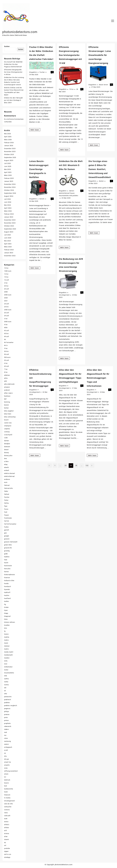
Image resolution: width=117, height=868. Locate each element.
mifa (6, 661)
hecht (6, 563)
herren (6, 572)
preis (6, 718)
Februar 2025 (9, 178)
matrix (6, 649)
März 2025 (8, 175)
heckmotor (8, 566)
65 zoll (7, 366)
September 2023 (10, 229)
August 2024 (9, 196)
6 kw (6, 363)
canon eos (8, 423)
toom (6, 792)
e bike (6, 462)
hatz (6, 560)
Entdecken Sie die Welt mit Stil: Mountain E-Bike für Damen (71, 165)
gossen (7, 539)
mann (6, 643)
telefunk (7, 780)
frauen (72, 193)
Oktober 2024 (9, 190)
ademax (7, 375)
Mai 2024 (7, 205)
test (6, 786)
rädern (6, 729)
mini (6, 664)
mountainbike (64, 196)
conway (7, 432)
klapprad (7, 616)
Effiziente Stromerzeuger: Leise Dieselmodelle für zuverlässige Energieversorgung (100, 55)
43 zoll (7, 331)
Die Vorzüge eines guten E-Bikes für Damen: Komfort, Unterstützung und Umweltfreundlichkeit (100, 169)
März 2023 (8, 247)
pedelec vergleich (11, 706)
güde (6, 554)
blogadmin (33, 72)
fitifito (6, 503)
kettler (7, 601)
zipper (6, 851)
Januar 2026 (9, 146)
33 (65, 465)
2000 (6, 292)
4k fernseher (9, 343)
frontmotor (8, 518)
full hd (6, 521)
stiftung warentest (11, 771)
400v (6, 328)
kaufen (7, 596)
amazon (7, 387)
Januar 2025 (9, 181)
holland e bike (9, 581)
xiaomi (7, 840)
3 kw (6, 319)
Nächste (93, 466)
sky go (7, 759)
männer (7, 646)
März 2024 (8, 211)
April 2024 (8, 208)
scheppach (8, 747)
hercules (7, 569)
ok (5, 691)
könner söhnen (9, 622)
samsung (7, 741)
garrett (7, 530)
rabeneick (8, 726)
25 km (6, 307)
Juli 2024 (7, 199)
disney (7, 453)
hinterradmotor (9, 575)
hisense (7, 578)
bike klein (8, 414)
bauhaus (7, 396)
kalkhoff (7, 593)
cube (6, 438)
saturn (6, 744)
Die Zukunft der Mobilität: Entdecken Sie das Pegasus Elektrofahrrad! (13, 64)
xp (5, 843)
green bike (8, 545)
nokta (6, 682)
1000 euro (8, 271)
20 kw (6, 286)
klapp (6, 613)
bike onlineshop (10, 417)
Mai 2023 (7, 241)
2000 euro (8, 295)
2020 (6, 298)
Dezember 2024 (10, 184)
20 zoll (7, 289)
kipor (6, 610)
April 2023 (8, 244)
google (7, 536)
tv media (7, 798)
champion (8, 426)
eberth (6, 468)
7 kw (6, 369)
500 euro (7, 357)
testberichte (9, 789)
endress (7, 479)
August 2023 (9, 232)
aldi (5, 381)
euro (6, 482)
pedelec (75, 196)
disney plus (8, 456)
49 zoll (7, 337)
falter (6, 491)
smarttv (7, 765)
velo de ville (8, 804)
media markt (9, 652)
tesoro (6, 783)
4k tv (6, 346)
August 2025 (9, 161)
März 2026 (8, 140)
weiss (6, 822)
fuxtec (6, 527)
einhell (7, 471)
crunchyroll (8, 435)
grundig (7, 551)
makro (6, 640)
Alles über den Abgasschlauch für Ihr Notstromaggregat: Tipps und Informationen (98, 378)
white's (7, 825)
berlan (6, 408)
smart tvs (8, 762)
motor (6, 670)
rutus (6, 738)
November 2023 (10, 223)
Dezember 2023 (10, 220)
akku (6, 378)
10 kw (6, 268)
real (5, 732)
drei (5, 459)
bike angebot (9, 411)
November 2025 (10, 152)
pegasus (7, 709)
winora (7, 834)
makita (7, 637)
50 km (6, 351)
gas (5, 533)
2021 (6, 301)
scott (6, 750)
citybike (7, 429)
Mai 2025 (7, 169)
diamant (7, 447)
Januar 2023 (9, 253)
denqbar (7, 444)
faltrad (7, 494)
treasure (7, 795)
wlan (6, 837)
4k (5, 340)
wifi (5, 831)
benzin (42, 199)
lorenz (6, 634)
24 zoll (7, 304)
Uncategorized (64, 295)
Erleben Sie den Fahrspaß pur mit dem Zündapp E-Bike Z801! (13, 100)
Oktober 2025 (9, 155)
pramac (7, 715)
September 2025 (10, 158)
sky (5, 756)
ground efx (8, 548)
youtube (7, 848)
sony (6, 768)
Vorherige (49, 466)
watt (6, 819)
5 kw (6, 348)
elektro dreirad (9, 473)
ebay (6, 465)
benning (7, 402)
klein (6, 619)
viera (6, 813)
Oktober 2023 (9, 226)
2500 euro (8, 310)
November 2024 (10, 187)
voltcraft (7, 816)
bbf (5, 399)
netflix (6, 679)
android (7, 390)
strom (106, 85)
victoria (7, 810)
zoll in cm (8, 854)
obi (5, 688)
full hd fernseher (10, 524)
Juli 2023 (7, 235)
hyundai (7, 590)
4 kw (6, 325)
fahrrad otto (8, 488)
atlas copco (8, 393)
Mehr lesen (35, 130)
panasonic (8, 697)
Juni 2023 (8, 238)
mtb (71, 196)
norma (6, 685)
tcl (5, 777)
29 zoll (7, 316)
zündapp (7, 857)
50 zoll (7, 354)
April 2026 (8, 137)
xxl (5, 846)
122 (87, 465)
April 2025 (8, 172)
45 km (6, 334)
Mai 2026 (7, 134)
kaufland (7, 598)
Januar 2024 (9, 217)
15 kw (71, 89)
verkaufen (8, 807)
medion (7, 658)
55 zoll (7, 360)
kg (5, 604)
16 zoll (7, 280)
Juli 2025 (7, 164)
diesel (101, 85)
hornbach (7, 587)
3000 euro (8, 322)
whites (7, 828)
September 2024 (10, 193)
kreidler (7, 625)
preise (6, 721)
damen (72, 191)
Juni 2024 (8, 202)
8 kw (6, 372)
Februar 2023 (9, 250)
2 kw (6, 283)
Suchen (7, 46)
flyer (6, 506)
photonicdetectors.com (21, 32)
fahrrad (7, 485)
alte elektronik (9, 384)
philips (7, 712)
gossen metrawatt (11, 542)
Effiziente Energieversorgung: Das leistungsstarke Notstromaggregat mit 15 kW (70, 55)
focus (6, 509)
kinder (6, 607)
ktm (5, 628)
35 (76, 465)
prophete (7, 723)
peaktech (7, 700)
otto (6, 694)
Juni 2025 (8, 166)
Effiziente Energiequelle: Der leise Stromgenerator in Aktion (13, 72)
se (5, 753)
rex (5, 735)
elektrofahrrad (64, 193)
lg (5, 631)
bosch (6, 420)
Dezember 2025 (10, 149)
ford (6, 512)
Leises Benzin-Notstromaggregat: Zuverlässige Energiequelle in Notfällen (39, 169)
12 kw (6, 274)
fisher (6, 500)
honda (6, 584)
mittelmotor (8, 667)
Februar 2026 (9, 143)
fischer (42, 72)
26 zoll (7, 313)
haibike (7, 557)
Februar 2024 (9, 214)
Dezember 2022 (10, 256)
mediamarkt (8, 655)
